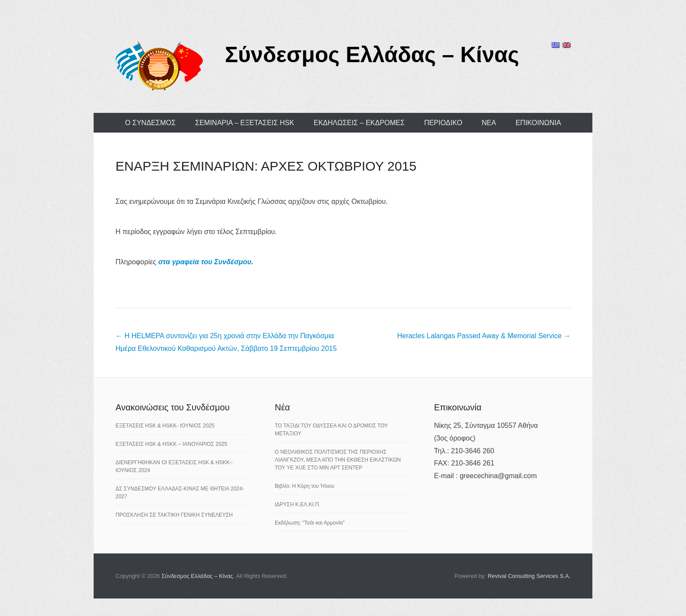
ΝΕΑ (489, 123)
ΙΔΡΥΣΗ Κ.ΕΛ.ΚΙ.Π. (297, 504)
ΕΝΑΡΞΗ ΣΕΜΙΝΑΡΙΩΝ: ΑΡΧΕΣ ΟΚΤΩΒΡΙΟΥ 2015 (266, 166)
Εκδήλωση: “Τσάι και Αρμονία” (310, 523)
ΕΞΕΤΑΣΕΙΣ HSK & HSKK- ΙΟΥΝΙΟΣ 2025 (165, 426)
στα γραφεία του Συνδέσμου (205, 262)
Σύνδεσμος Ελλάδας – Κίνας (372, 55)
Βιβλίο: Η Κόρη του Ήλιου (304, 486)
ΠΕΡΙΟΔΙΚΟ (443, 123)
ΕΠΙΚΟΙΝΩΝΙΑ (538, 123)
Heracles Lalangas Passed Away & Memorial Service (484, 336)
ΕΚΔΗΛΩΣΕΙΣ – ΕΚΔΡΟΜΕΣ (359, 123)
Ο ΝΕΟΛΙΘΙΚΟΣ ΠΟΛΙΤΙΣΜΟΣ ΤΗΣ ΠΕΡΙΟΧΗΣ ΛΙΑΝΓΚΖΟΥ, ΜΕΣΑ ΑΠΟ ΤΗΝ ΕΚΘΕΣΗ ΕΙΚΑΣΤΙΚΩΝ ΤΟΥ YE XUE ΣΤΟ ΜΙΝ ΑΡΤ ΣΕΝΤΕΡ (338, 460)
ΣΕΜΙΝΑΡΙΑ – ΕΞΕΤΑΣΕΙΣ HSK (245, 123)
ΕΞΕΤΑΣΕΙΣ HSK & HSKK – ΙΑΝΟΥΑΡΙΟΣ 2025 (171, 444)
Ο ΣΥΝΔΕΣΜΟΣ (150, 123)
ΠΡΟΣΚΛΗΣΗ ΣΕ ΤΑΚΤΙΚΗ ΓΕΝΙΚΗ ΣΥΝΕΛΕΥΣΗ (174, 515)
